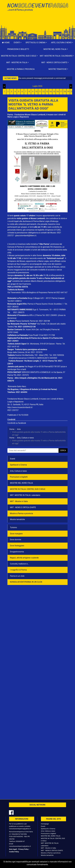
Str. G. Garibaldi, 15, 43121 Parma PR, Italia (25, 405)
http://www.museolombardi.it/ (20, 407)
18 (65, 92)
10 (36, 92)
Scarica (19, 355)
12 (43, 92)
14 (50, 92)
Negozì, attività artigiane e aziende (24, 558)
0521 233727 (13, 410)
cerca (63, 450)
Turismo (13, 527)
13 (47, 92)
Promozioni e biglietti (18, 49)
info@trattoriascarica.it (18, 358)
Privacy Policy (23, 849)
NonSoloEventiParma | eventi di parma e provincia (37, 7)
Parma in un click (17, 576)
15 (54, 92)
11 (40, 92)
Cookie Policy (14, 852)
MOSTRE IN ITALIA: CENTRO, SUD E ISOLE (28, 489)
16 (58, 92)
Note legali (13, 849)
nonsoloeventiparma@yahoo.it (20, 829)
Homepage (45, 824)
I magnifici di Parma (18, 570)
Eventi (13, 459)
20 (72, 92)
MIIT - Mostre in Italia (19, 501)
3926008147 (20, 841)
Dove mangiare (16, 534)
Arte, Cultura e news (18, 471)
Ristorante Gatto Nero (17, 386)
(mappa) (61, 298)
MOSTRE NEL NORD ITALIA (21, 483)
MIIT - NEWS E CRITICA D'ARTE (23, 507)
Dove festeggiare (17, 546)
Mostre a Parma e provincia (21, 69)
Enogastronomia (17, 552)
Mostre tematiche (17, 519)
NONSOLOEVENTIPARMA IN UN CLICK (26, 582)
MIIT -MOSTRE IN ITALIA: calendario (25, 495)
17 (61, 92)
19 (68, 92)
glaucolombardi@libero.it (26, 236)
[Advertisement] (37, 20)
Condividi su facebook (17, 423)
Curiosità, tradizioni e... (20, 564)
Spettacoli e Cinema (18, 465)
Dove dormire (16, 540)
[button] (18, 43)
